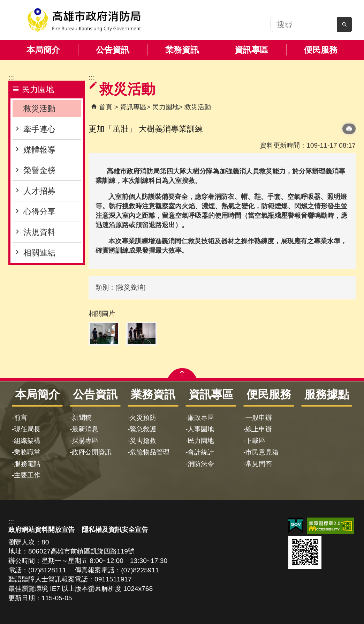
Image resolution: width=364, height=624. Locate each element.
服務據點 (327, 394)
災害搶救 (143, 441)
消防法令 (201, 464)
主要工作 (27, 475)
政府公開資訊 (92, 452)
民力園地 (166, 107)
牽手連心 (39, 129)
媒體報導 (39, 150)
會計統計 (201, 452)
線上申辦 (259, 429)
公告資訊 (113, 50)
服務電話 (27, 464)
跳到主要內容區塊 (4, 4)
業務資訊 (182, 50)
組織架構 (27, 441)
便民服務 (321, 50)
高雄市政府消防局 (84, 20)
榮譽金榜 (39, 170)
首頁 (106, 107)
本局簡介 (43, 50)
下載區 (255, 441)
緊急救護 (143, 429)
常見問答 (259, 464)
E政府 (296, 525)
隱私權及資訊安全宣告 (115, 530)
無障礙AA (330, 526)
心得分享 (39, 211)
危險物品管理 (150, 452)
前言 (21, 418)
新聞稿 (82, 418)
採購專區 (85, 441)
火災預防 (143, 418)
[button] (344, 24)
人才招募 (39, 191)
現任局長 (27, 429)
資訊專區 (251, 50)
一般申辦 (259, 418)
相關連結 (39, 253)
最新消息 (85, 429)
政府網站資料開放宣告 (41, 530)
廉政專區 (201, 418)
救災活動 (39, 109)
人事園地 (201, 429)
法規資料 (39, 232)
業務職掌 (27, 452)
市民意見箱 (262, 452)
